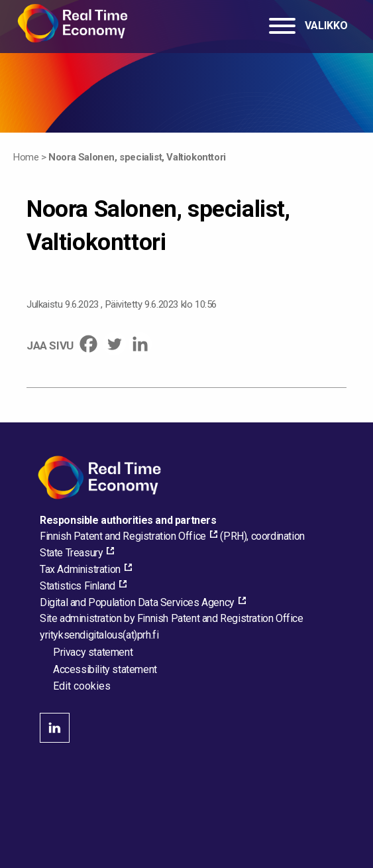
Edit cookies (82, 686)
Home (26, 157)
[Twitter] (114, 344)
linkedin (55, 728)
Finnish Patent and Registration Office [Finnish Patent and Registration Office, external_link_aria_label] (123, 536)
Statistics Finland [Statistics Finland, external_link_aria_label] (78, 586)
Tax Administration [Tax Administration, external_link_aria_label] (80, 569)
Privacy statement (93, 652)
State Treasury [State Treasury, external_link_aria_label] (71, 553)
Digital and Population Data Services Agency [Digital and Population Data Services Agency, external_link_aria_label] (137, 602)
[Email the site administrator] (99, 635)
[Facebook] (88, 344)
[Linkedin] (140, 344)
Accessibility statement (105, 669)
